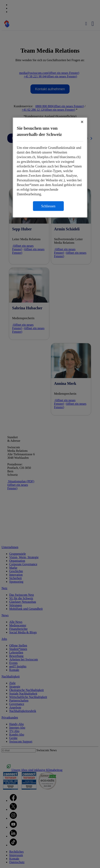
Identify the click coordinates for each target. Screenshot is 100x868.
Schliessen (48, 206)
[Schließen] (82, 122)
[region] (50, 167)
